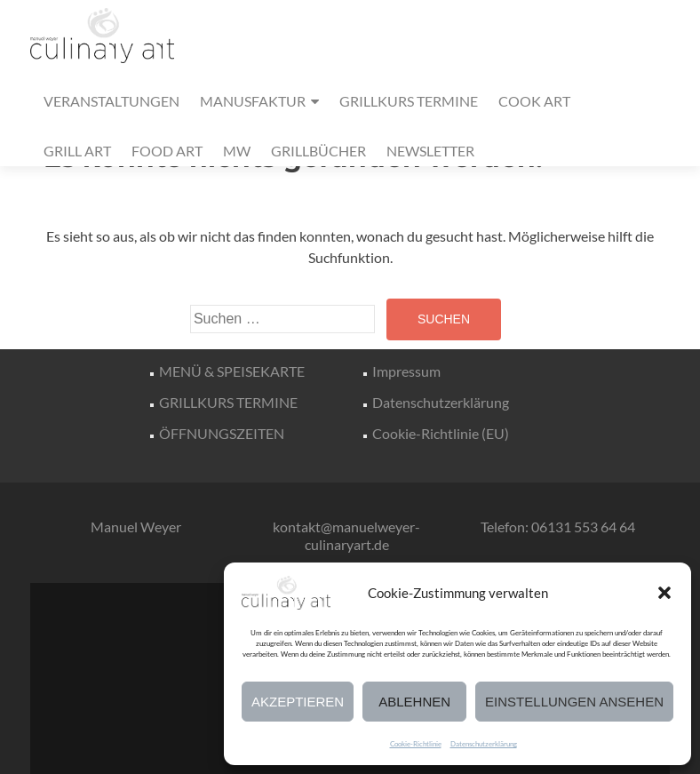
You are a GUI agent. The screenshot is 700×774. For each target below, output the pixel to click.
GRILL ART (77, 151)
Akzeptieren (298, 702)
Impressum (406, 371)
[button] (664, 593)
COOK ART (534, 101)
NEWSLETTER (430, 151)
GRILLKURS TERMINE (409, 101)
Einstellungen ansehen (574, 702)
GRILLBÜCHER (318, 151)
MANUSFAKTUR (253, 101)
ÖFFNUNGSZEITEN (222, 433)
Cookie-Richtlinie (416, 744)
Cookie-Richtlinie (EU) (441, 433)
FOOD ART (167, 151)
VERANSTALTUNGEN (111, 101)
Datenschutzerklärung (484, 744)
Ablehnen (414, 702)
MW (237, 151)
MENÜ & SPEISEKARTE (232, 371)
